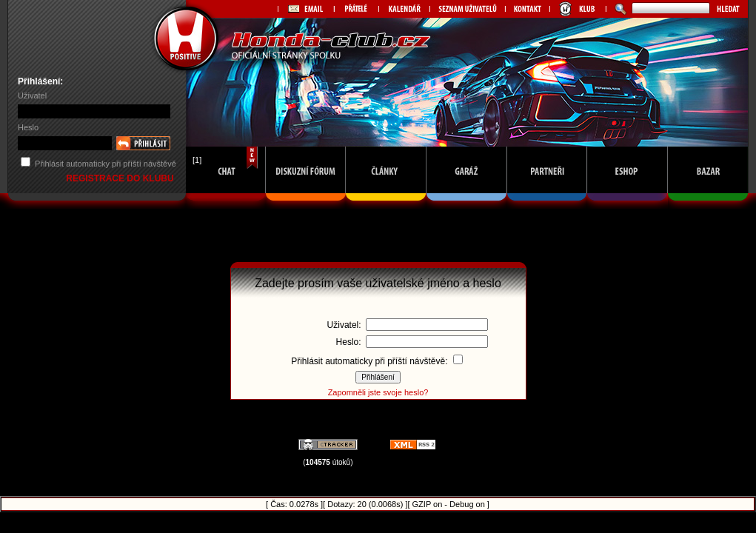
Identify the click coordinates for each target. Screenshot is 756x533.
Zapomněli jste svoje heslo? (378, 392)
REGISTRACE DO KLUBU (121, 178)
